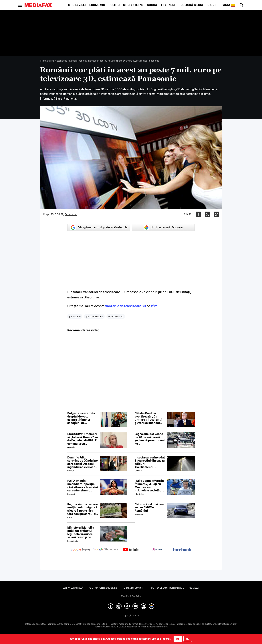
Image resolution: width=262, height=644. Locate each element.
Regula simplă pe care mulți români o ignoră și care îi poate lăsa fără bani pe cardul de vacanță (83, 509)
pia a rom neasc (94, 316)
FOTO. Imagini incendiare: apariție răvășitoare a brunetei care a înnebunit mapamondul (83, 486)
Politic (114, 5)
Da (178, 639)
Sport (211, 5)
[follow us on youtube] (131, 550)
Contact (194, 588)
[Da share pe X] (207, 214)
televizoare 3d (116, 316)
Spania (225, 5)
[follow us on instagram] (156, 550)
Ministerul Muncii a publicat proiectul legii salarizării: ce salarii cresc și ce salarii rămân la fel (81, 532)
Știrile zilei (77, 5)
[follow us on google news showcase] (106, 550)
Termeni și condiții (133, 588)
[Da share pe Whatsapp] (217, 214)
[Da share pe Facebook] (198, 214)
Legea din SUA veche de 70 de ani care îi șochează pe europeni (150, 437)
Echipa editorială (73, 588)
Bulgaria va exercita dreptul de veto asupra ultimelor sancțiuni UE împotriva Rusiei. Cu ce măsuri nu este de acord (81, 418)
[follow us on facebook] (182, 550)
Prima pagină (47, 61)
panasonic (75, 316)
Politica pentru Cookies (103, 588)
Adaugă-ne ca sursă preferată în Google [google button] (99, 227)
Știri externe (133, 5)
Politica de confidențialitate (167, 588)
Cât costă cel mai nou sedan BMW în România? (149, 508)
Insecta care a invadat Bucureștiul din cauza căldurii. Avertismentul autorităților (150, 462)
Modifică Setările (131, 596)
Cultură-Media (192, 5)
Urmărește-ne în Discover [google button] (163, 227)
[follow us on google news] (80, 550)
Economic (97, 5)
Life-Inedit (169, 5)
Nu (188, 639)
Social (152, 5)
